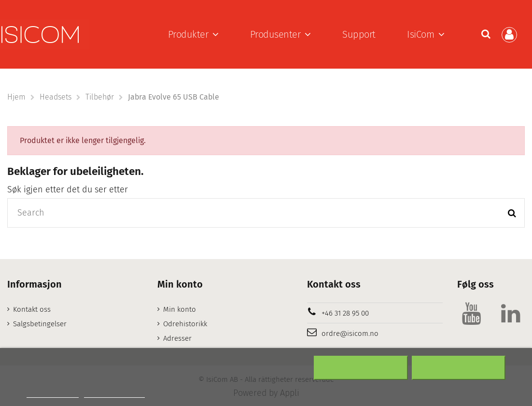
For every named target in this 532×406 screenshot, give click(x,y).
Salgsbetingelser (40, 324)
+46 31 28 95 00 (345, 313)
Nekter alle (361, 368)
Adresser (177, 338)
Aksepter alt (459, 368)
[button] (193, 34)
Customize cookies (114, 393)
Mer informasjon (53, 393)
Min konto (180, 309)
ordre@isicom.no (350, 333)
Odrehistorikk (185, 324)
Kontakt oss (32, 309)
